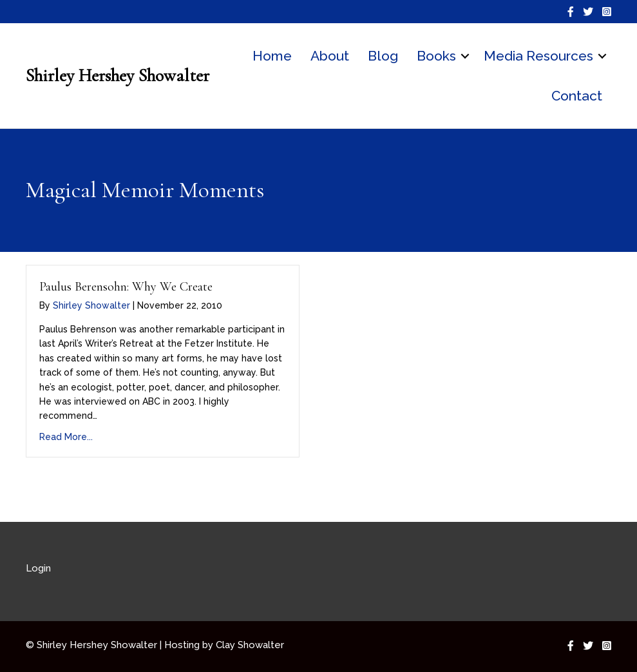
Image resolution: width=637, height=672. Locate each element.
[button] (465, 56)
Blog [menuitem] (383, 56)
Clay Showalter (250, 645)
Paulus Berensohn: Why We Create (126, 287)
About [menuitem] (330, 56)
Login (38, 568)
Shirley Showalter (91, 305)
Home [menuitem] (272, 56)
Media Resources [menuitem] (538, 56)
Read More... (66, 437)
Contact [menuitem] (577, 96)
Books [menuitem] (436, 56)
